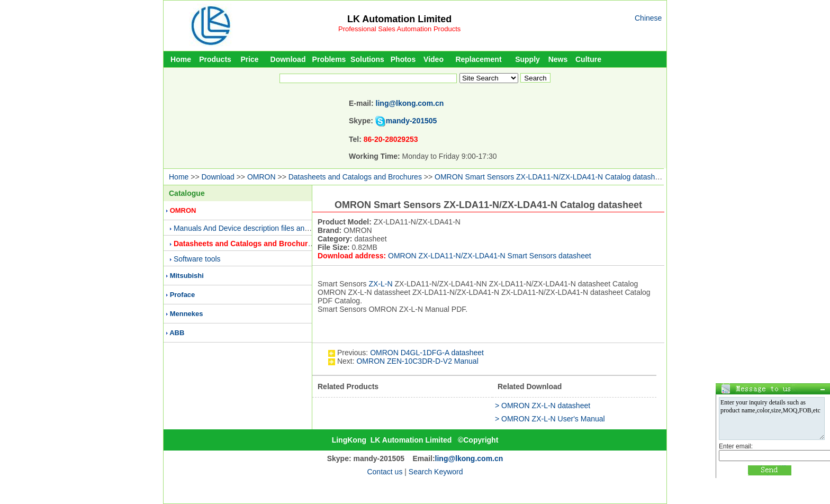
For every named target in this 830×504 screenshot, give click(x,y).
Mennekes (187, 314)
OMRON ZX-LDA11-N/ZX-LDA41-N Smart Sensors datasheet (490, 256)
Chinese (648, 18)
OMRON (261, 177)
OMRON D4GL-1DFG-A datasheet (427, 353)
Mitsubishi (187, 276)
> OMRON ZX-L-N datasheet (543, 406)
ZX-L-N (380, 284)
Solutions (367, 59)
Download (288, 59)
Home (181, 59)
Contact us (385, 472)
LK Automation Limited (399, 19)
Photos (403, 59)
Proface (183, 295)
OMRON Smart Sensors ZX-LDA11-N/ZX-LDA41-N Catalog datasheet (550, 177)
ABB (177, 333)
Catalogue (187, 193)
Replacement (478, 59)
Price (249, 59)
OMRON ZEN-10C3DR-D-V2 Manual (417, 361)
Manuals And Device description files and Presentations (265, 228)
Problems (329, 59)
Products (215, 59)
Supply (527, 59)
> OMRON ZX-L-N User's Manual (550, 419)
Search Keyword (436, 472)
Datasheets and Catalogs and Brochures (355, 177)
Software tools (197, 259)
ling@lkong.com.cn (410, 103)
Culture (588, 59)
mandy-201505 (412, 121)
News (558, 59)
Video (434, 59)
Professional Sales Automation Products (399, 29)
